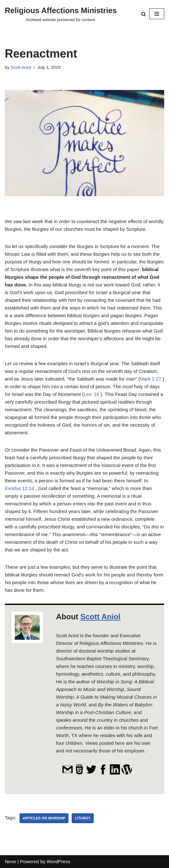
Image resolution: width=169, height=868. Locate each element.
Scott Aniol (21, 67)
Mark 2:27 (151, 379)
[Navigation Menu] (157, 14)
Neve (10, 861)
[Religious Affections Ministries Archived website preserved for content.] (61, 14)
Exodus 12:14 (20, 488)
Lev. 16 (92, 394)
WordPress (59, 861)
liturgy (83, 818)
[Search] (144, 14)
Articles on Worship (44, 818)
